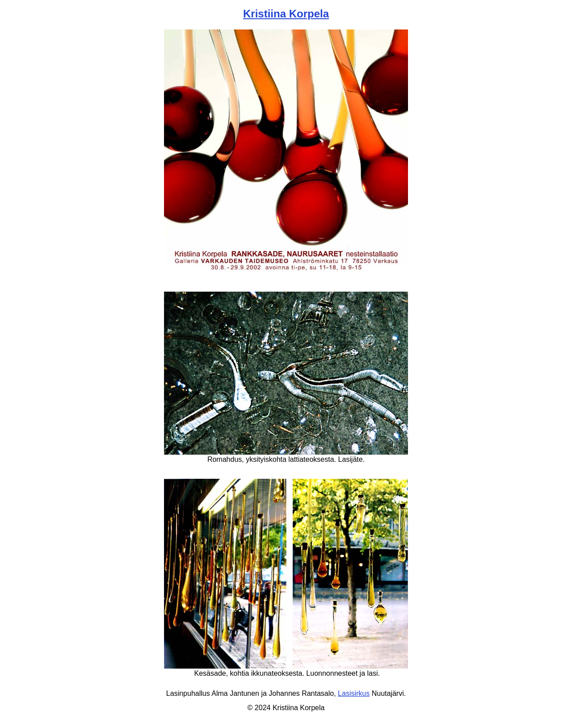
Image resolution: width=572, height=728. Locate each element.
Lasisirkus (354, 693)
